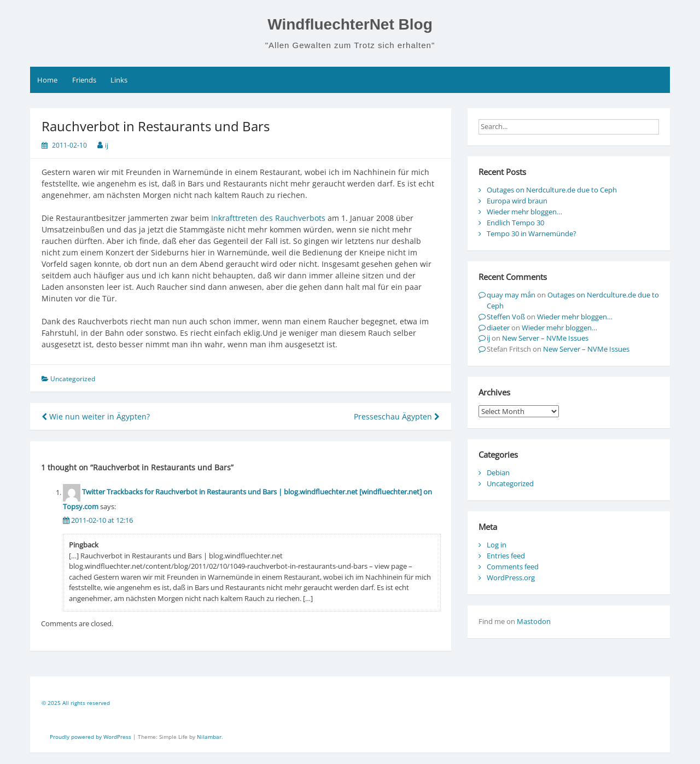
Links (119, 80)
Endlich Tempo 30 (515, 223)
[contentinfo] (350, 704)
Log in (497, 545)
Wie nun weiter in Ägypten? (96, 416)
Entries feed (506, 556)
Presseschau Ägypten (397, 416)
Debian (498, 473)
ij (107, 145)
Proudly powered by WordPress (91, 737)
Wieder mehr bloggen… (524, 212)
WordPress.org (511, 578)
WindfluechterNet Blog (350, 24)
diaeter (498, 328)
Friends (84, 80)
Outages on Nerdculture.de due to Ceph (552, 190)
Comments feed (513, 567)
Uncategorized (510, 483)
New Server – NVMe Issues (545, 338)
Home (47, 80)
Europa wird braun (517, 201)
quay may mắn (511, 295)
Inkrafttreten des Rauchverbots (268, 218)
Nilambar (209, 737)
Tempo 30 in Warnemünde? (532, 234)
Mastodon (534, 621)
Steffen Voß (506, 317)
